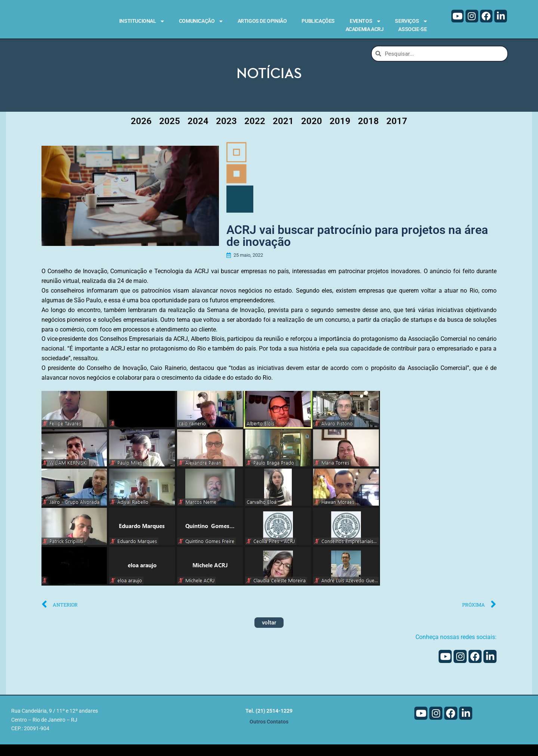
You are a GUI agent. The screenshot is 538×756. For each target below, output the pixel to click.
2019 (340, 131)
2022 (255, 131)
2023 (226, 131)
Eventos (365, 21)
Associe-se (412, 29)
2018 (368, 131)
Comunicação (201, 21)
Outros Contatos (269, 733)
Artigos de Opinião (262, 21)
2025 (170, 131)
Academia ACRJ (365, 29)
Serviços (411, 21)
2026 (141, 131)
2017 (397, 131)
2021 (283, 131)
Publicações (318, 21)
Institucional (142, 21)
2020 (312, 131)
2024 (198, 131)
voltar (269, 635)
